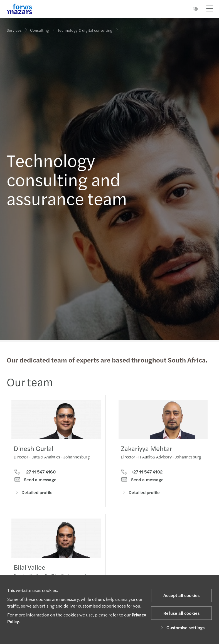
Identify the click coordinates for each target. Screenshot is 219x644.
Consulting (40, 29)
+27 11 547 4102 (142, 478)
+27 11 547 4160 (35, 472)
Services (14, 30)
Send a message (35, 480)
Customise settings (182, 627)
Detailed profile (33, 493)
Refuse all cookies (181, 613)
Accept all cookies (181, 595)
